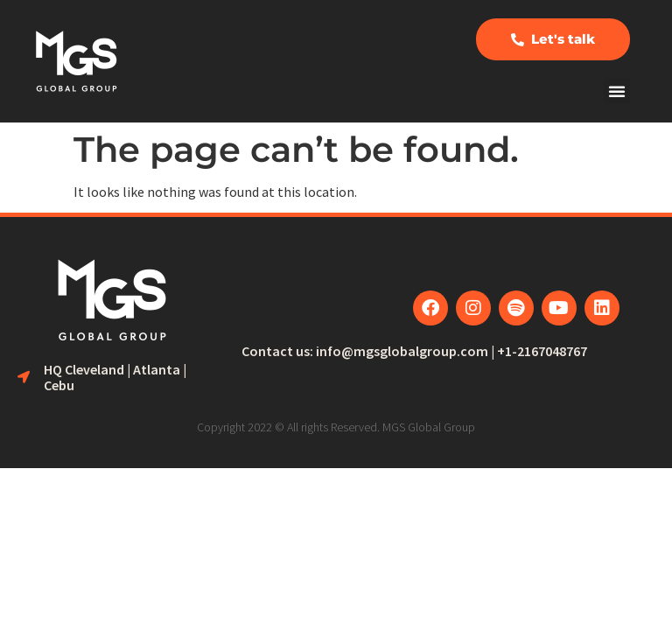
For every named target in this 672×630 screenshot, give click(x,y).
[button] (617, 91)
